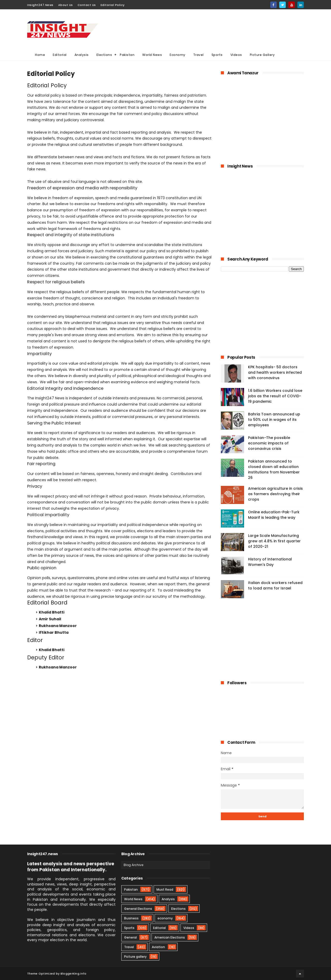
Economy (178, 55)
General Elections (138, 909)
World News (152, 55)
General (130, 937)
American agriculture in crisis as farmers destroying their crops (275, 494)
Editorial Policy (113, 5)
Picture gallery (135, 957)
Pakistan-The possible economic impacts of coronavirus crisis (269, 443)
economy (165, 918)
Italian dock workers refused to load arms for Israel (275, 585)
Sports (217, 55)
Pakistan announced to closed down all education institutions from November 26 (274, 469)
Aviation (158, 947)
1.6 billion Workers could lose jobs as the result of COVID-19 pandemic (275, 396)
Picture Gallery (262, 55)
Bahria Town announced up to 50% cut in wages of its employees (274, 420)
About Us (66, 5)
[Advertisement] (210, 29)
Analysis (82, 55)
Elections (104, 55)
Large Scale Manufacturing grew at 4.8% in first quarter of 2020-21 (274, 541)
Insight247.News (40, 5)
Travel (198, 55)
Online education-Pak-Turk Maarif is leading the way (274, 515)
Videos (236, 55)
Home (40, 55)
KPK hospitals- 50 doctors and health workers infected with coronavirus (275, 372)
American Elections (170, 937)
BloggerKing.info (74, 974)
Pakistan (127, 55)
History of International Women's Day (270, 562)
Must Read (165, 889)
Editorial (60, 55)
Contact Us (87, 5)
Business (131, 918)
